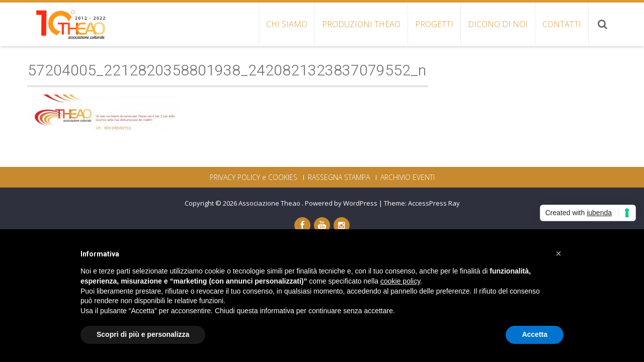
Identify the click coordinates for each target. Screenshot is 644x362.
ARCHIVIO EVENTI (408, 177)
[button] (558, 253)
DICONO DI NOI (498, 24)
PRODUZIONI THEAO (361, 24)
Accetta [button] (535, 334)
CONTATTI (562, 24)
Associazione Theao (270, 203)
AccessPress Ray (434, 203)
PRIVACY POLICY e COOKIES (254, 177)
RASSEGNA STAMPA (339, 177)
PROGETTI (434, 24)
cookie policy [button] (400, 281)
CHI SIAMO (287, 24)
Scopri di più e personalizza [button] (143, 334)
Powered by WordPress (341, 203)
